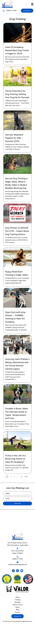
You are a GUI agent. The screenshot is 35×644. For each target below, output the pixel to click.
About (17, 607)
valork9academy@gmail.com (17, 564)
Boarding (18, 602)
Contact (18, 612)
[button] (27, 11)
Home (18, 597)
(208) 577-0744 (11, 10)
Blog (18, 610)
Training (17, 600)
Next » (26, 477)
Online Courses (18, 605)
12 (22, 477)
